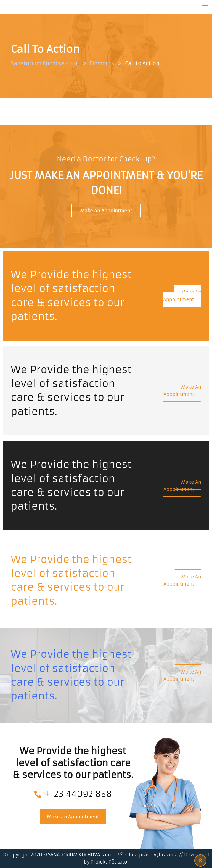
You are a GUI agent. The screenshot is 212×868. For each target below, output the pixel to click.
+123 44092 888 (73, 794)
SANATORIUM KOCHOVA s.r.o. (81, 855)
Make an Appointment (106, 211)
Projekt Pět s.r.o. (109, 862)
